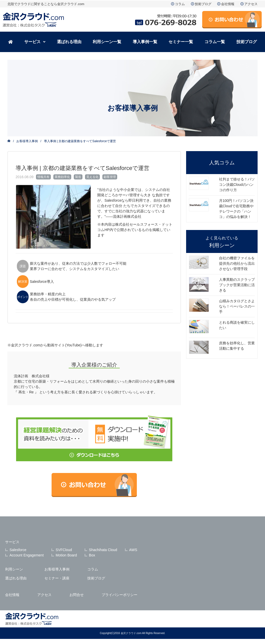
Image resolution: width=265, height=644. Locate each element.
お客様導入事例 (27, 141)
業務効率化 (62, 177)
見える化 (92, 177)
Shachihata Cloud (103, 550)
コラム (180, 4)
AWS (133, 550)
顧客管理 (110, 177)
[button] (35, 42)
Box (92, 555)
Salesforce (18, 550)
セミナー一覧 (181, 42)
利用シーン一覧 (107, 42)
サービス (35, 42)
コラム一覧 (215, 42)
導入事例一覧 (145, 42)
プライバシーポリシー (119, 595)
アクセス (251, 4)
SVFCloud (64, 550)
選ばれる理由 (69, 42)
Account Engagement (27, 555)
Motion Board (66, 555)
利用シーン (14, 569)
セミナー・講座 (57, 578)
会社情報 (228, 4)
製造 (78, 177)
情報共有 (43, 177)
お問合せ (77, 595)
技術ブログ (203, 4)
